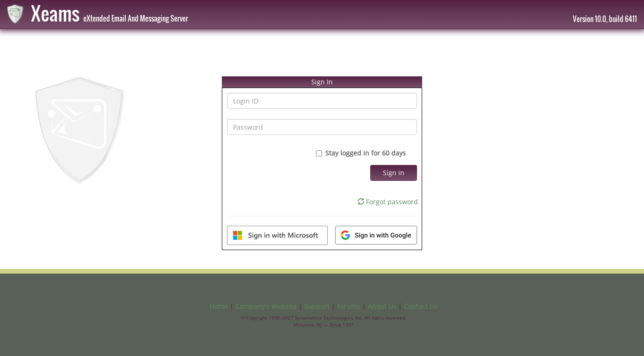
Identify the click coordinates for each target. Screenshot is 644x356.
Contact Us (421, 306)
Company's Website (266, 306)
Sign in (394, 173)
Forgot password (388, 202)
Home (219, 306)
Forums (349, 306)
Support (317, 306)
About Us (382, 306)
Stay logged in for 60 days (366, 153)
